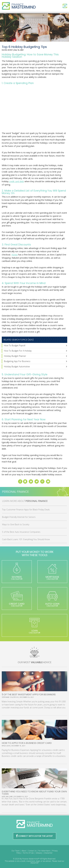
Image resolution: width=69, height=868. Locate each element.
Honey (15, 255)
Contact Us (32, 851)
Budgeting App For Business (17, 361)
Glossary (39, 853)
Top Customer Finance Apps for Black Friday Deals (26, 510)
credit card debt (17, 181)
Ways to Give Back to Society (16, 524)
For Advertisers (44, 851)
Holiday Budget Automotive (17, 367)
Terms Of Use (28, 853)
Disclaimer (48, 853)
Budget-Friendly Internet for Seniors (19, 517)
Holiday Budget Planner (15, 356)
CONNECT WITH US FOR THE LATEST (34, 836)
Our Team (16, 851)
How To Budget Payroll (15, 345)
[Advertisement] (34, 109)
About (24, 851)
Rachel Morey (7, 50)
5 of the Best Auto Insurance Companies (21, 532)
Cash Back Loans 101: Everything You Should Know (26, 539)
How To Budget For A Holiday (18, 351)
